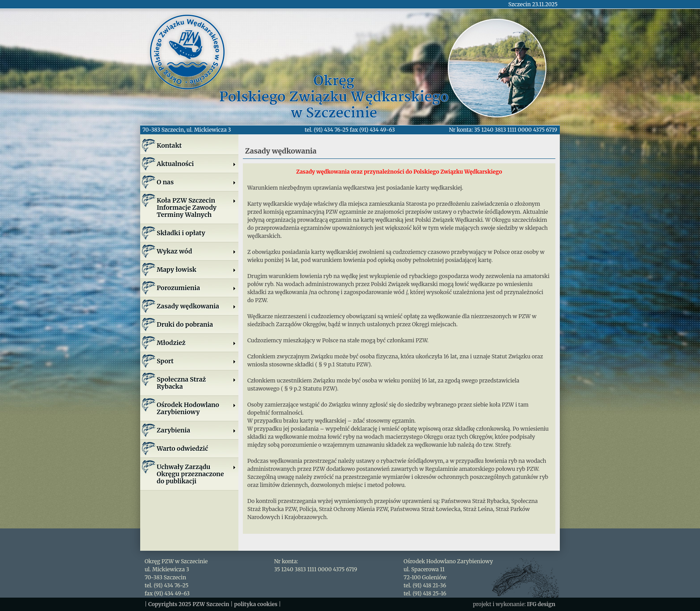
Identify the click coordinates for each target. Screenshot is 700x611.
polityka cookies (256, 604)
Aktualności (196, 164)
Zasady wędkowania (196, 306)
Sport (196, 361)
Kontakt (169, 145)
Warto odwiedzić (182, 449)
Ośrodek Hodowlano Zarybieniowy (196, 408)
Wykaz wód (196, 251)
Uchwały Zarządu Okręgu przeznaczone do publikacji (196, 474)
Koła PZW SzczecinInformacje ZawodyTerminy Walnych (196, 208)
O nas (196, 182)
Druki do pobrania (185, 324)
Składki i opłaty (181, 233)
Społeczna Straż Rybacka (196, 383)
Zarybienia (196, 430)
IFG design (541, 604)
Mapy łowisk (196, 270)
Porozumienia (196, 288)
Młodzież (196, 343)
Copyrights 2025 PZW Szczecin (189, 604)
